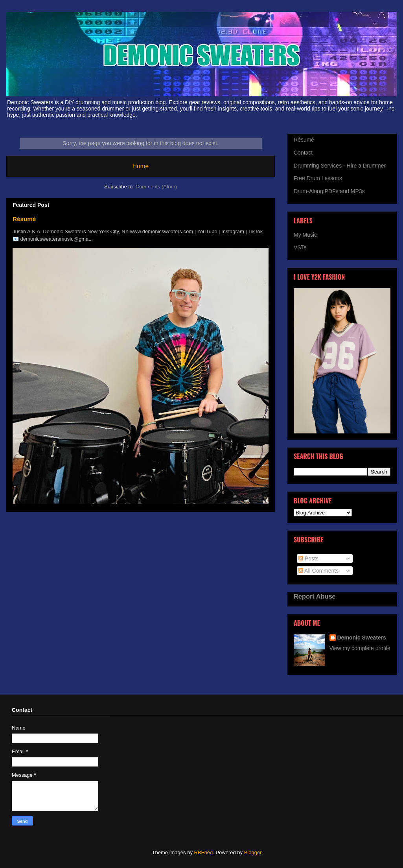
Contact (303, 153)
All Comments (318, 571)
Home (141, 166)
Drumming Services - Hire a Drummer (340, 166)
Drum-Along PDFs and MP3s (329, 191)
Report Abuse (315, 596)
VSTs (300, 247)
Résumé (24, 219)
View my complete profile (360, 648)
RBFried (204, 852)
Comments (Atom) (156, 187)
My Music (305, 235)
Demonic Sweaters (362, 638)
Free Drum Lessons (318, 178)
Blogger (253, 852)
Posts (308, 558)
